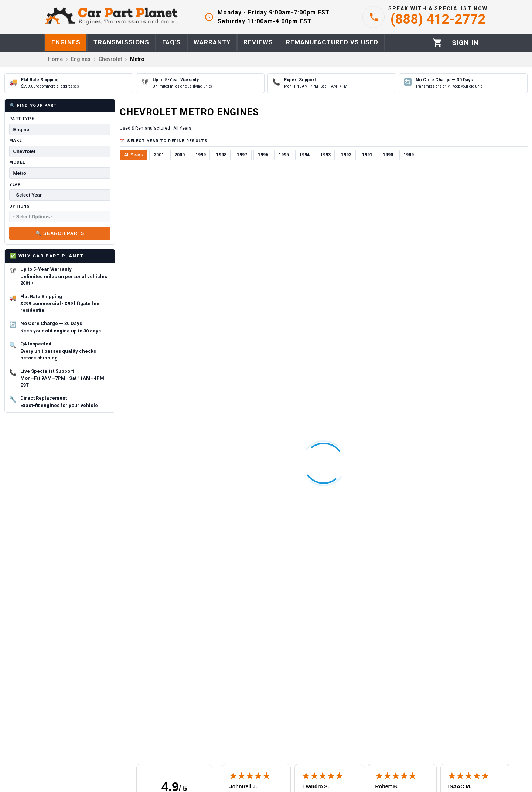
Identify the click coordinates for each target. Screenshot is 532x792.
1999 (201, 155)
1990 (388, 155)
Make (16, 141)
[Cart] (438, 43)
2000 (180, 155)
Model (17, 162)
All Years (133, 155)
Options (20, 206)
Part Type (22, 119)
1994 (304, 155)
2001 (159, 155)
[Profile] (465, 43)
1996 (263, 155)
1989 (409, 155)
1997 (242, 155)
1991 (367, 155)
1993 (325, 155)
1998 (221, 155)
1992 (346, 155)
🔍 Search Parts (60, 233)
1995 (284, 155)
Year (15, 185)
